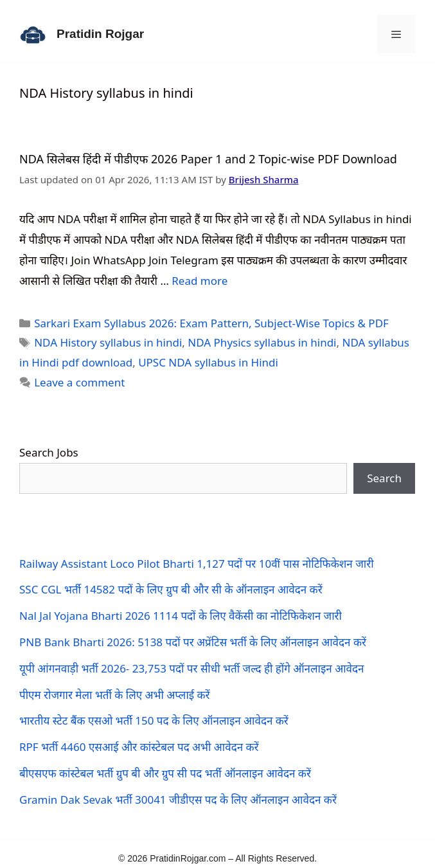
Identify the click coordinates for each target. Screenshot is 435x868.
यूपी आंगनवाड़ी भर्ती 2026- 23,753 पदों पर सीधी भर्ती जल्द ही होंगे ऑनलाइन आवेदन (191, 668)
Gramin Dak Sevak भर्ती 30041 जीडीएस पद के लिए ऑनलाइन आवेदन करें (178, 800)
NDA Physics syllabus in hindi (262, 342)
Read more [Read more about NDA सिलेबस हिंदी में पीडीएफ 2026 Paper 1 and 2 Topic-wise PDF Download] (200, 281)
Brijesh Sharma (264, 179)
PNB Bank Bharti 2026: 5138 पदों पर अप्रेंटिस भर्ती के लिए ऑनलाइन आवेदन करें (193, 642)
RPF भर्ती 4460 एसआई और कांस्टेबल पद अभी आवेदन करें (139, 747)
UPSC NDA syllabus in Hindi (208, 362)
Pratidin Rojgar (100, 34)
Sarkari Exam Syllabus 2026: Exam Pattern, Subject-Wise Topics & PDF (211, 323)
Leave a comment (79, 382)
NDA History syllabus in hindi (108, 342)
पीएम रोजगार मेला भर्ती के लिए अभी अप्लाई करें (115, 695)
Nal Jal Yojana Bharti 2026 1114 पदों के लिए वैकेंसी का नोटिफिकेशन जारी (181, 616)
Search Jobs (49, 452)
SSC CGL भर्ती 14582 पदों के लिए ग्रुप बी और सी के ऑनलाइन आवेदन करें (171, 589)
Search (384, 478)
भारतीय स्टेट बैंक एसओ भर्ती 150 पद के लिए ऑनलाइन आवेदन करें (154, 720)
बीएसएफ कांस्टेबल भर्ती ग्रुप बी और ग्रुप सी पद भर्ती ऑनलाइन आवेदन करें (165, 773)
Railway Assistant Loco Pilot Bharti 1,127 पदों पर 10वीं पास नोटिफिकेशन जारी (197, 564)
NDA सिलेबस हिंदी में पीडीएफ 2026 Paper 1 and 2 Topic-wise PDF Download (208, 159)
